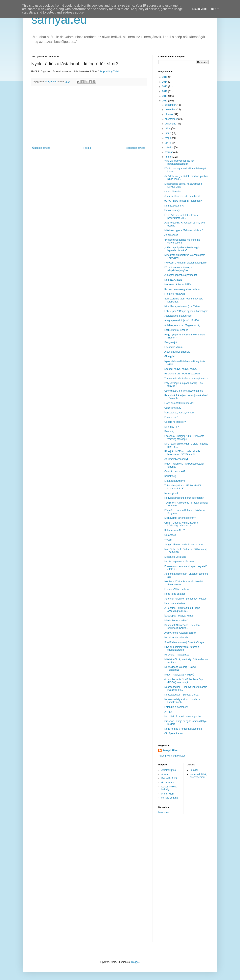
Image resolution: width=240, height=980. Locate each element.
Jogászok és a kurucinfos (178, 316)
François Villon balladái (177, 589)
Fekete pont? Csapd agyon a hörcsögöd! (186, 311)
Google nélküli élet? (175, 422)
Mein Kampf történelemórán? (180, 518)
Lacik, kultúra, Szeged (176, 330)
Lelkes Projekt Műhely (169, 788)
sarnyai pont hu (170, 798)
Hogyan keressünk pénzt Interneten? (184, 498)
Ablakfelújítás (169, 770)
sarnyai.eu (59, 19)
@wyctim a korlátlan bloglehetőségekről (186, 263)
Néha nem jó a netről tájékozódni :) (183, 729)
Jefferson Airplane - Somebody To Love (185, 599)
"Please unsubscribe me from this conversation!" (182, 241)
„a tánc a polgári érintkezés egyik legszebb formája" (182, 249)
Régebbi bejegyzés (135, 148)
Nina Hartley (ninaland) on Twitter (182, 306)
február (169, 152)
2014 (165, 82)
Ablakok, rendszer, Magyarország (182, 325)
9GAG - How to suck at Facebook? (183, 201)
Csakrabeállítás (173, 408)
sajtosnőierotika (173, 192)
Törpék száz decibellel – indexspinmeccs (186, 378)
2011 (165, 96)
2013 (165, 86)
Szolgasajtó (171, 342)
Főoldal (87, 148)
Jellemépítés (171, 235)
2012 (165, 91)
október (169, 114)
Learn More (200, 9)
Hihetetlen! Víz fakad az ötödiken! (182, 374)
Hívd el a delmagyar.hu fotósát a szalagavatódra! (182, 648)
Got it (215, 9)
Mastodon (164, 812)
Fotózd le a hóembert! (176, 707)
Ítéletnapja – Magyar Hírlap (179, 616)
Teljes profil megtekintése (172, 756)
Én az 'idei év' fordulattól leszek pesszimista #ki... (181, 217)
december (171, 105)
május (169, 138)
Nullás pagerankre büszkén (179, 562)
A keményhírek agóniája (177, 352)
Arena (165, 774)
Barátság (169, 431)
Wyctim (168, 540)
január (169, 157)
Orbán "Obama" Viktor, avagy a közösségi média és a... (181, 524)
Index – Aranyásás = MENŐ (179, 675)
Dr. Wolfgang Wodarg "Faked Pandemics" (180, 668)
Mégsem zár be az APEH (178, 285)
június (169, 133)
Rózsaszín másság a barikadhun (182, 289)
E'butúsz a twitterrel (175, 481)
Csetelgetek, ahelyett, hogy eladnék (184, 391)
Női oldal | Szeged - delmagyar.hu (183, 717)
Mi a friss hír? (172, 427)
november (171, 110)
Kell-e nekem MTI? (175, 530)
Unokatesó (170, 535)
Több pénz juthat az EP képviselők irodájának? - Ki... (183, 487)
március (170, 147)
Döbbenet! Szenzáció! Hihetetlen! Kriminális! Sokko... (182, 627)
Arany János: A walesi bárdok (180, 633)
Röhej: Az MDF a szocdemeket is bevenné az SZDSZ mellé (182, 453)
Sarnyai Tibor (170, 750)
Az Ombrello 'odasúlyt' (176, 459)
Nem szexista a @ (174, 206)
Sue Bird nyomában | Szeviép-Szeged (185, 642)
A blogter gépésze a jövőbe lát (181, 275)
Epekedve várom (173, 347)
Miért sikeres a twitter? (176, 621)
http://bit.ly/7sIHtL (111, 71)
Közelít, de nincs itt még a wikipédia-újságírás (178, 269)
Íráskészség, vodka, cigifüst (179, 413)
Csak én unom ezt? (175, 471)
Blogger (135, 962)
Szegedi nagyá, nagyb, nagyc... (181, 369)
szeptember (172, 119)
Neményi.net (171, 493)
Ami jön (168, 712)
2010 (165, 101)
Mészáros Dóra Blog (175, 557)
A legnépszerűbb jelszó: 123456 (182, 320)
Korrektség (170, 476)
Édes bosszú (171, 417)
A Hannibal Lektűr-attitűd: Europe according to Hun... (182, 609)
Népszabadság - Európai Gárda (181, 695)
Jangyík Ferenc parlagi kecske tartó (183, 545)
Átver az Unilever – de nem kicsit (182, 196)
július (168, 129)
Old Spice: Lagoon (174, 733)
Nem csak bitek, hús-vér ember (198, 776)
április (169, 143)
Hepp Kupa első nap (175, 603)
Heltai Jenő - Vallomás (176, 638)
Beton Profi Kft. (170, 778)
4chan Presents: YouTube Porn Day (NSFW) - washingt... (184, 681)
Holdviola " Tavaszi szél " (178, 655)
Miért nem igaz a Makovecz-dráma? (184, 230)
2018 (165, 77)
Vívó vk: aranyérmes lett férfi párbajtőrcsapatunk (180, 162)
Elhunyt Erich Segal (175, 294)
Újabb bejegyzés (41, 148)
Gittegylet (170, 356)
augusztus (171, 124)
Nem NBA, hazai (173, 280)
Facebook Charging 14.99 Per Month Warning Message (184, 437)
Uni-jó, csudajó (172, 210)
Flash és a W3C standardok (179, 403)
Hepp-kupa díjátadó (175, 594)
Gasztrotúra (168, 783)
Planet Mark (168, 794)
